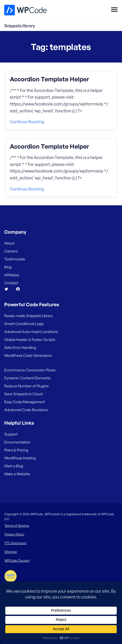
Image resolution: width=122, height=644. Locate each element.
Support (11, 434)
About (9, 243)
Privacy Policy (14, 534)
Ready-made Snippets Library (29, 316)
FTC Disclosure (15, 543)
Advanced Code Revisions (26, 410)
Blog (8, 267)
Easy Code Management (25, 402)
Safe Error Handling (20, 347)
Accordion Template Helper (49, 79)
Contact (11, 283)
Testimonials (15, 259)
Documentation (17, 442)
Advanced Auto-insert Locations (31, 332)
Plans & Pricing (16, 450)
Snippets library (20, 26)
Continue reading (27, 122)
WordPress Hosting (20, 458)
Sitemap (11, 552)
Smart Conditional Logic (24, 324)
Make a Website (17, 474)
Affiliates (12, 275)
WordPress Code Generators (28, 355)
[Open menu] (114, 9)
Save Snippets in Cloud (23, 394)
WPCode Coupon (17, 560)
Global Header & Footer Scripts (30, 339)
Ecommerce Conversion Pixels (30, 370)
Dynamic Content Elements (27, 378)
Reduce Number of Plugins (26, 386)
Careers (11, 251)
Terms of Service (17, 525)
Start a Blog (14, 466)
